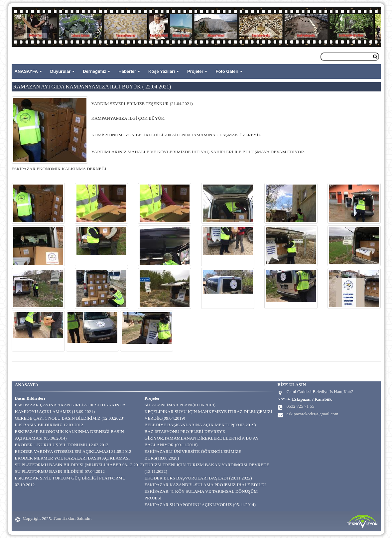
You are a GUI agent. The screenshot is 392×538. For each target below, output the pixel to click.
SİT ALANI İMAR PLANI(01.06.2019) (180, 405)
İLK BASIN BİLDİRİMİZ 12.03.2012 (49, 425)
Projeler (195, 71)
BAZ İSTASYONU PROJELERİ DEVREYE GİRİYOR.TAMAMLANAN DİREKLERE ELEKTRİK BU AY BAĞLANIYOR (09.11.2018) (202, 438)
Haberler (127, 71)
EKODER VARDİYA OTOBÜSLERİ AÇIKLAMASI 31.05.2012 (73, 451)
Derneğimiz (94, 71)
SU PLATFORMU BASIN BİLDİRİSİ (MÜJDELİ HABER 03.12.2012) (79, 465)
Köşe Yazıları (162, 71)
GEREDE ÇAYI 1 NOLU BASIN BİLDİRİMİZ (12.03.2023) (70, 418)
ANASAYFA (26, 71)
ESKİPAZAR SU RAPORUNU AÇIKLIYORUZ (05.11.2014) (200, 505)
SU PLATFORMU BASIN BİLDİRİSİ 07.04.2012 (60, 471)
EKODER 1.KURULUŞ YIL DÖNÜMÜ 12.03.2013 (62, 445)
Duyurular (60, 71)
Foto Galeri (227, 71)
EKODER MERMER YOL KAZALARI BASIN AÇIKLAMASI (72, 458)
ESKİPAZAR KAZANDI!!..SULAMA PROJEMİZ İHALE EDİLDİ (205, 485)
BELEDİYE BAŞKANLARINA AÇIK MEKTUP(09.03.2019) (200, 425)
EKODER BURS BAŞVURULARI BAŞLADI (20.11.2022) (198, 478)
